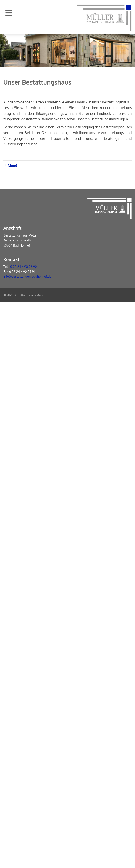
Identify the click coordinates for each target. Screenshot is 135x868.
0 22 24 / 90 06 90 (23, 267)
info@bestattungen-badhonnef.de (27, 276)
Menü (11, 166)
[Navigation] (9, 13)
